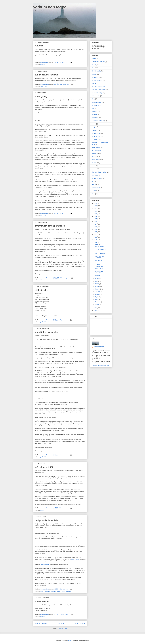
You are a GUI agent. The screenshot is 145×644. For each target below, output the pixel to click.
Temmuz (98, 292)
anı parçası (43, 591)
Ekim (97, 299)
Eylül (97, 297)
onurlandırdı (69, 561)
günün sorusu (44, 86)
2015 (95, 219)
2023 (95, 240)
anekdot (94, 74)
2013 (95, 214)
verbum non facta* (50, 7)
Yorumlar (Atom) (62, 628)
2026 (95, 310)
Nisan (97, 284)
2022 (95, 237)
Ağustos (98, 294)
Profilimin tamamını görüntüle (100, 365)
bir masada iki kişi (97, 93)
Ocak (97, 244)
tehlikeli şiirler (96, 188)
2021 (95, 234)
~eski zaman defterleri (98, 62)
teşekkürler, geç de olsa (46, 332)
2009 (95, 203)
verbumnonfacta (99, 347)
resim (93, 181)
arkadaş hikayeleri (51, 591)
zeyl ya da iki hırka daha (47, 520)
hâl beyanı (43, 65)
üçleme (94, 191)
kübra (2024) (41, 96)
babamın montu (45, 565)
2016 (95, 221)
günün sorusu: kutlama (46, 75)
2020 (95, 232)
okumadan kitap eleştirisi (99, 172)
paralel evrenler (96, 178)
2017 (95, 224)
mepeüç (94, 163)
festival (94, 124)
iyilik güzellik (41, 290)
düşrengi (94, 111)
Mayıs (97, 286)
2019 (95, 229)
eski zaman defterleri (98, 121)
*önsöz (94, 59)
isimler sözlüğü (96, 147)
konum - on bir (42, 601)
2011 (95, 209)
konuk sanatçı (96, 160)
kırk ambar (95, 153)
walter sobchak (75, 559)
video (93, 194)
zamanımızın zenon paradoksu (50, 226)
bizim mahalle (96, 96)
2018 (95, 227)
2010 (95, 206)
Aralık (97, 305)
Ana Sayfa (61, 623)
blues (93, 99)
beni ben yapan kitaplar (99, 90)
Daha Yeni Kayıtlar (41, 623)
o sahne (94, 169)
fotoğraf (94, 127)
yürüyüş (39, 46)
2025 (95, 308)
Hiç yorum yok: (64, 63)
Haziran (98, 289)
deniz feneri (95, 105)
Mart (97, 281)
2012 (95, 211)
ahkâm (42, 216)
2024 (95, 242)
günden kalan (44, 322)
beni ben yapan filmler (63, 591)
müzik (93, 166)
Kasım (97, 302)
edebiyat (94, 115)
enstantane (95, 118)
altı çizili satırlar (96, 71)
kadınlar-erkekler (97, 150)
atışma (94, 83)
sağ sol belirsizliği (44, 467)
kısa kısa (94, 157)
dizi (45, 216)
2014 (95, 216)
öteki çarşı (95, 175)
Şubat (97, 279)
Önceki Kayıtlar (80, 623)
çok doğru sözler (97, 102)
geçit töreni (95, 130)
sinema (94, 185)
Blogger (70, 640)
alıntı (93, 68)
